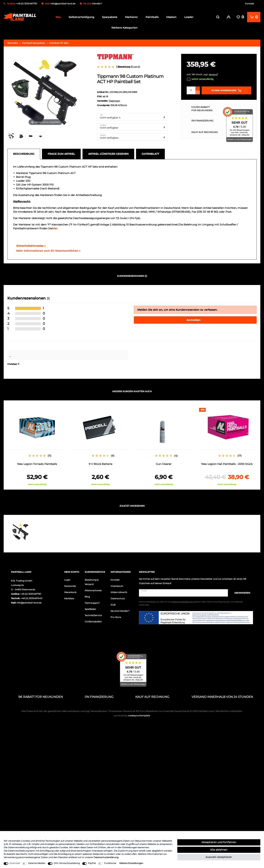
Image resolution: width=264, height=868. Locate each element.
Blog (87, 596)
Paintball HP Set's (59, 42)
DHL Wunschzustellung (67, 863)
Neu (58, 17)
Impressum (117, 585)
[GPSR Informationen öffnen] (47, 250)
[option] (37, 446)
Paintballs (152, 17)
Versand (213, 73)
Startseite (13, 42)
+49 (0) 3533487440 (32, 597)
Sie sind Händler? (120, 610)
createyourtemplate (132, 715)
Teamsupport (92, 602)
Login (67, 579)
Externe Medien (37, 863)
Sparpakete (110, 17)
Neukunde (70, 585)
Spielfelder (90, 608)
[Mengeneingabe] (191, 89)
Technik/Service (93, 614)
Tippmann (114, 100)
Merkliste (69, 597)
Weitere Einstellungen (131, 863)
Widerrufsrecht (119, 591)
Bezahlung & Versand (92, 581)
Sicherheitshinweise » (29, 245)
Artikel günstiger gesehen (108, 153)
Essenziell (15, 863)
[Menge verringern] (198, 91)
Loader (189, 17)
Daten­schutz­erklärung (106, 857)
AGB (113, 604)
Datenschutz (118, 597)
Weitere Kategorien (124, 28)
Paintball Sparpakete (34, 42)
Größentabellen (93, 620)
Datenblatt (150, 153)
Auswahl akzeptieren (219, 857)
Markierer (131, 17)
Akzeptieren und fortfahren (219, 842)
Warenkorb (70, 591)
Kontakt (250, 4)
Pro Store (116, 616)
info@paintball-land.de (63, 4)
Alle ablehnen (219, 850)
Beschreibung (24, 153)
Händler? (97, 4)
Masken (171, 17)
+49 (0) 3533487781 (31, 593)
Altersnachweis (93, 589)
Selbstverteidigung (81, 17)
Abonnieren (240, 592)
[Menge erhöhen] (198, 87)
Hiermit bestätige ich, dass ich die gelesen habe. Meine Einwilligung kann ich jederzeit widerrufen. (191, 603)
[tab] (25, 153)
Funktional (110, 863)
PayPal (92, 863)
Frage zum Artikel (61, 153)
